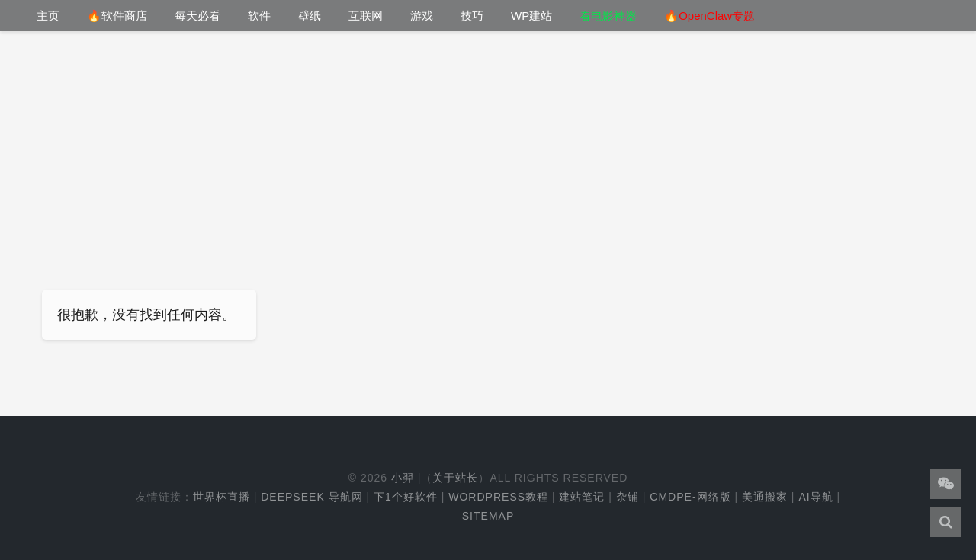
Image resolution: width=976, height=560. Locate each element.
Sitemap (488, 517)
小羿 (403, 478)
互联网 (366, 16)
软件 (259, 16)
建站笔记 (582, 498)
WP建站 (531, 16)
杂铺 (628, 498)
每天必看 (197, 16)
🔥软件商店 (117, 16)
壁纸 (310, 16)
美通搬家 (765, 498)
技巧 (472, 16)
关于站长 (455, 478)
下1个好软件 (406, 498)
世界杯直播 (222, 498)
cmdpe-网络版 (690, 498)
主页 (48, 16)
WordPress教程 (498, 498)
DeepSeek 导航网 (311, 498)
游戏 (422, 16)
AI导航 (815, 498)
